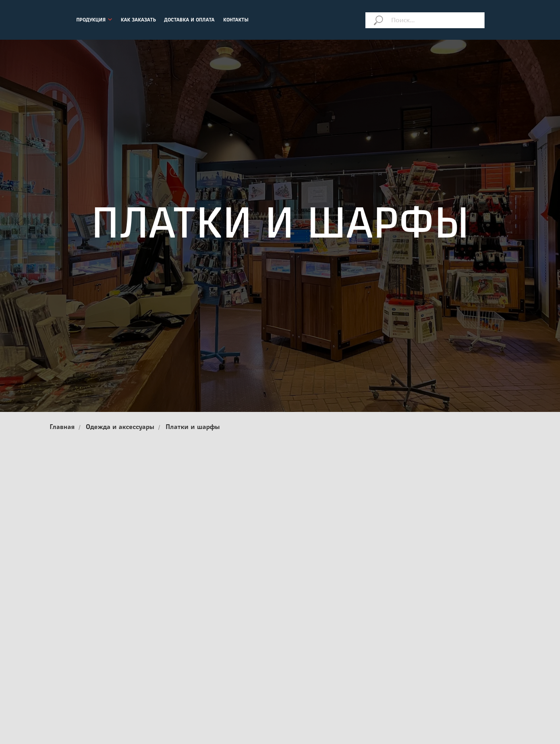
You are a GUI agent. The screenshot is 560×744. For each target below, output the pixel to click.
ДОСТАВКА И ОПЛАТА (189, 20)
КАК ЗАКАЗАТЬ (138, 20)
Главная (62, 427)
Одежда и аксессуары (120, 427)
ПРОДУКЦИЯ (91, 20)
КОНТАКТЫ (236, 20)
